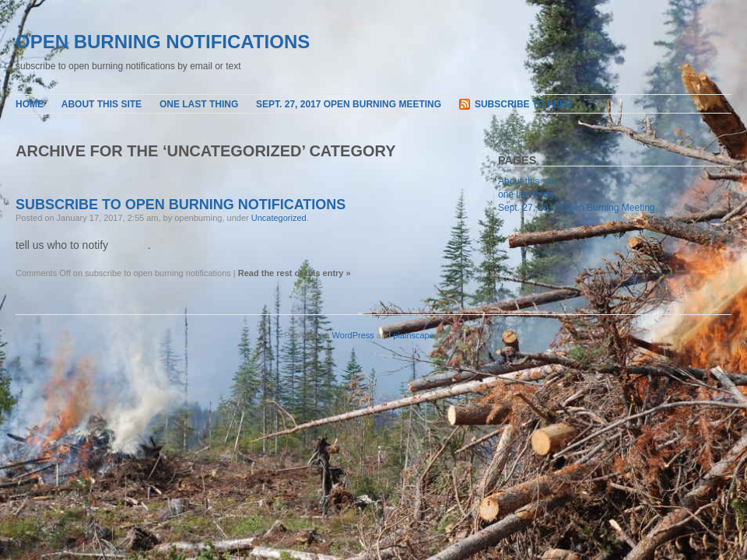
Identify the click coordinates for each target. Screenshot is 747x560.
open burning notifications (163, 42)
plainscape (414, 335)
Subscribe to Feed (524, 104)
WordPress (353, 335)
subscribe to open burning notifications (181, 205)
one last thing (199, 104)
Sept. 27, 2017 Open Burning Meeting (349, 104)
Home (30, 104)
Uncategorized (279, 218)
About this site (102, 104)
